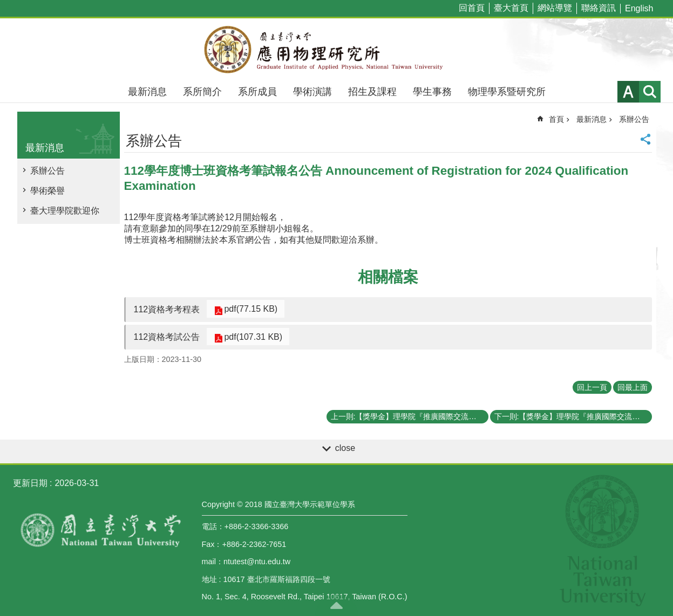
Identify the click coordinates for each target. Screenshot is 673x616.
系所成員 (257, 92)
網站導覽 (555, 8)
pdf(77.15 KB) (247, 309)
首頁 (556, 119)
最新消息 (147, 92)
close (345, 448)
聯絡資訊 (599, 8)
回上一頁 (592, 387)
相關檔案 (388, 277)
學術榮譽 (47, 191)
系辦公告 (47, 171)
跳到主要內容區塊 (6, 6)
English (639, 8)
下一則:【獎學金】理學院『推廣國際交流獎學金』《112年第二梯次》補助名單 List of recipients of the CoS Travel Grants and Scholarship (573, 416)
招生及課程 (372, 92)
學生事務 (432, 92)
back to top (337, 605)
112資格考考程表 (167, 309)
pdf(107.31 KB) (249, 336)
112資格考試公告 (167, 337)
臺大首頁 (511, 8)
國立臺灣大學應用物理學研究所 (337, 50)
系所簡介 (202, 92)
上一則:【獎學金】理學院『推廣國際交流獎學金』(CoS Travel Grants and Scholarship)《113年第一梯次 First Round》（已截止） (410, 416)
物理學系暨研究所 (507, 92)
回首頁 (472, 8)
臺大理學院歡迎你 (65, 211)
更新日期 (30, 483)
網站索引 (650, 92)
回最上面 (633, 387)
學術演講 (312, 92)
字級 (628, 92)
